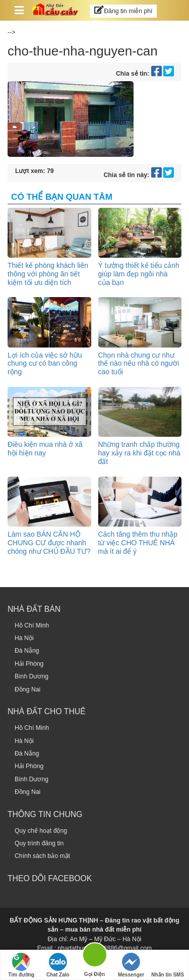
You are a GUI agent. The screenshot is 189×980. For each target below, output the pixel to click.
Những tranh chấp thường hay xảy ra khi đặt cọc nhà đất (139, 453)
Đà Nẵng (27, 651)
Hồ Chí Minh (32, 625)
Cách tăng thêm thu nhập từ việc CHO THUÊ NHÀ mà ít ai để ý (138, 543)
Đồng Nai (27, 689)
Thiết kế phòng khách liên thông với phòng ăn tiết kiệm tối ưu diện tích (48, 274)
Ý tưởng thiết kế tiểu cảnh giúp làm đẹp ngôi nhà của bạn (139, 274)
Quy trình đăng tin (39, 843)
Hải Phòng (29, 664)
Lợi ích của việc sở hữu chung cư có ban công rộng (45, 364)
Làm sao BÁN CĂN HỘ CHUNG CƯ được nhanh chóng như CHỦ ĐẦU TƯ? (49, 543)
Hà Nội (24, 638)
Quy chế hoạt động (41, 831)
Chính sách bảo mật (42, 856)
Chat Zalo (58, 965)
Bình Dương (31, 676)
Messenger (131, 965)
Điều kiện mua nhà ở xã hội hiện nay (45, 449)
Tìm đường (21, 965)
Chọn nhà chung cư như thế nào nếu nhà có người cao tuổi (139, 364)
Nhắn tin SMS (168, 965)
